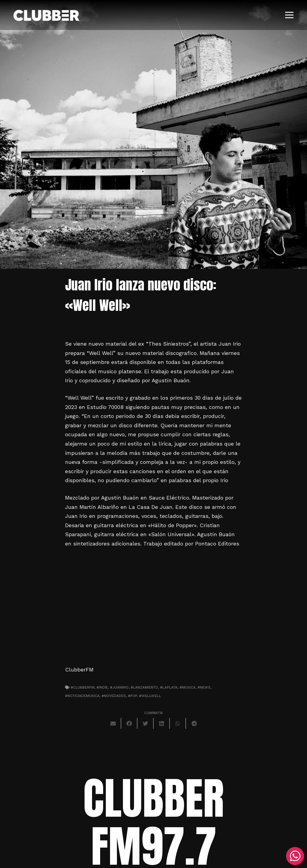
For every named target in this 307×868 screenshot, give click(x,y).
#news (204, 687)
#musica (188, 687)
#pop (133, 696)
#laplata (169, 687)
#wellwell (150, 696)
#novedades (114, 696)
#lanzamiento (144, 687)
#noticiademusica (82, 696)
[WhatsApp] (295, 856)
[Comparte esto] (129, 723)
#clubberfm (83, 687)
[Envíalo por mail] (113, 723)
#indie (102, 687)
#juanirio (119, 687)
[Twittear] (145, 723)
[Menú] (289, 15)
